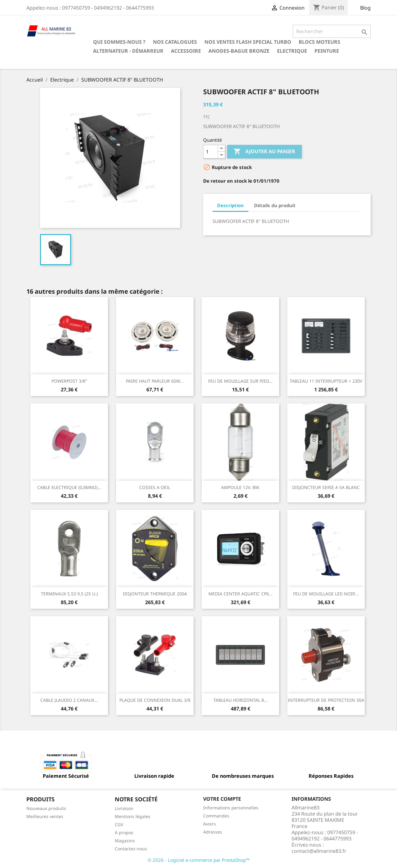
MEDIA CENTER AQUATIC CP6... (241, 594)
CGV (119, 824)
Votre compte (222, 799)
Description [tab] (230, 205)
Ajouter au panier (264, 152)
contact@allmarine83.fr (319, 851)
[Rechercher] (332, 31)
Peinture (327, 51)
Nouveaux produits (46, 808)
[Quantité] (211, 152)
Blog (365, 8)
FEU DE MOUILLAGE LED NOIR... (326, 594)
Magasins (125, 841)
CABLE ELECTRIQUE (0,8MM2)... (69, 487)
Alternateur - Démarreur (128, 51)
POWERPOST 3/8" (69, 381)
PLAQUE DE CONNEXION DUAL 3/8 (155, 700)
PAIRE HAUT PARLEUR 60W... (155, 381)
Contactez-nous (131, 849)
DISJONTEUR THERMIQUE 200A (155, 594)
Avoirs (210, 824)
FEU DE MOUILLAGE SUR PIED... (240, 381)
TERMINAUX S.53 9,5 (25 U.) (69, 594)
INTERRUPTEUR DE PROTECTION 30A (326, 700)
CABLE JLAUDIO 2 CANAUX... (69, 700)
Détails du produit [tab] (275, 205)
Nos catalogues (175, 42)
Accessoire (186, 51)
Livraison (124, 808)
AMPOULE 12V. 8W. (241, 487)
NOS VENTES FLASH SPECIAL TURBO (248, 42)
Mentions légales (133, 816)
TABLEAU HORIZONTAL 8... (241, 700)
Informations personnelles (231, 808)
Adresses (213, 832)
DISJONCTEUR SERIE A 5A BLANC (326, 487)
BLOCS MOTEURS (319, 42)
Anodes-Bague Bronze (239, 51)
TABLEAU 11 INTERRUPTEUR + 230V (326, 381)
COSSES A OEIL (155, 487)
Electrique (292, 51)
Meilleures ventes (45, 816)
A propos (124, 832)
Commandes (216, 816)
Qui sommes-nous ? (119, 42)
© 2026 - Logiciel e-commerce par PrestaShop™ (199, 860)
